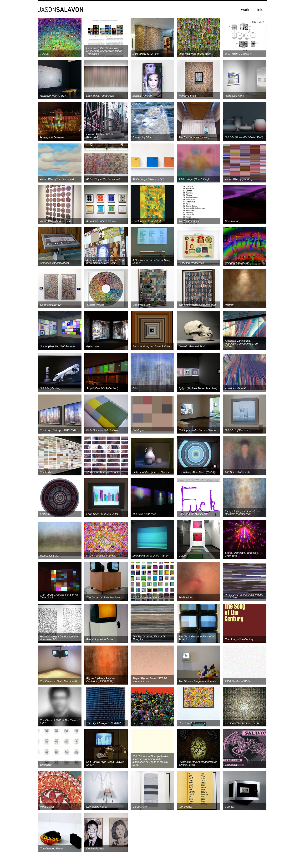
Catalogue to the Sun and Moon (197, 430)
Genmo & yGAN (142, 137)
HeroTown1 (139, 723)
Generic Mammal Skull (192, 346)
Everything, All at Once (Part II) (150, 556)
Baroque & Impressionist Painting (152, 346)
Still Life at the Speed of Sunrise (151, 472)
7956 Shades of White (238, 681)
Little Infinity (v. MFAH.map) (195, 54)
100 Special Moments (238, 472)
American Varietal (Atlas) (54, 263)
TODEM (45, 54)
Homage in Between (52, 137)
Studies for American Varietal (103, 472)
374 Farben (47, 472)
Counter (230, 807)
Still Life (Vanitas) (50, 388)
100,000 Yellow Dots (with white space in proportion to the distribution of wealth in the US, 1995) (151, 760)
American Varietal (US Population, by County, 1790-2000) (242, 344)
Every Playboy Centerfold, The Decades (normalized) (243, 513)
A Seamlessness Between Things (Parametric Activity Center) (106, 261)
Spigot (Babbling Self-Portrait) (57, 346)
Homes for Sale (49, 556)
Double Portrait (95, 848)
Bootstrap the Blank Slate (193, 514)
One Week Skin (142, 305)
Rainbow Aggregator (237, 263)
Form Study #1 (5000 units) (102, 514)
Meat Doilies (47, 807)
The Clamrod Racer (51, 848)
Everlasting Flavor (97, 807)
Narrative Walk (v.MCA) (54, 96)
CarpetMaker (140, 807)
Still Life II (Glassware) (238, 430)
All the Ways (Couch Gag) (194, 179)
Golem (183, 556)
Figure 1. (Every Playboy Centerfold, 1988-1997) (101, 680)
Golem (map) (233, 221)
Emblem (45, 514)
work (245, 10)
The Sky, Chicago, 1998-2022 (104, 723)
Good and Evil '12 (50, 305)
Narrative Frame (234, 96)
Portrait (229, 305)
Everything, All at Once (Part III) (197, 472)
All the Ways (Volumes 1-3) (148, 179)
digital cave (93, 346)
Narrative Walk (187, 96)
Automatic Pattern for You (101, 221)
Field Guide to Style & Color (102, 430)
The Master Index (189, 221)
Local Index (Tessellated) (147, 221)
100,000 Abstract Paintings (148, 597)
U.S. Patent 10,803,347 (239, 54)
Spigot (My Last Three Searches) (198, 388)
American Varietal (235, 388)
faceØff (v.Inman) (142, 96)
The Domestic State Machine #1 (59, 681)
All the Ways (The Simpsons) (57, 179)
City (135, 388)
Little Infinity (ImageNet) (100, 96)
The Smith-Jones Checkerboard (197, 305)
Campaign (231, 765)
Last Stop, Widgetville (191, 263)
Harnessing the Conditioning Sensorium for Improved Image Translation (104, 51)
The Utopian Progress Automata (197, 681)
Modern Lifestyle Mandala (101, 556)
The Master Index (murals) (194, 137)
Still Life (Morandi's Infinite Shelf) (244, 137)
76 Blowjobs (186, 597)
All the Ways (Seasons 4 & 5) (57, 221)
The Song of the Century (239, 639)
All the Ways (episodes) (239, 179)
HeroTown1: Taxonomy (192, 723)
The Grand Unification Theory (242, 723)
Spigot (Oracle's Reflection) (102, 388)
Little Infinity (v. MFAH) (146, 54)
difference (46, 765)
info (260, 10)
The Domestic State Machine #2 (105, 597)
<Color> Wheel (95, 305)
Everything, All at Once (99, 639)
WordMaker (186, 807)
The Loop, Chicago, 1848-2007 (58, 430)
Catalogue (138, 430)
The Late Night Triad (144, 514)
